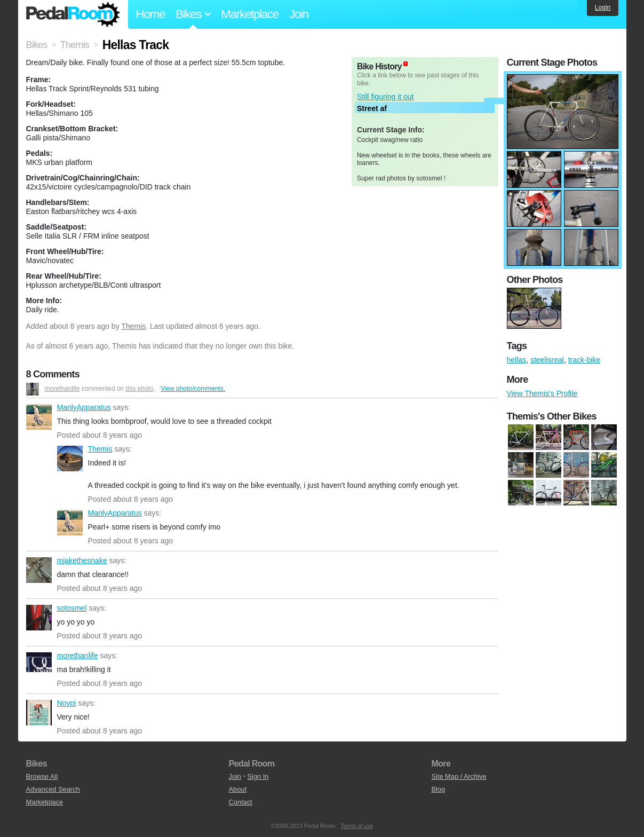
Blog (439, 789)
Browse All (42, 776)
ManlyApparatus (39, 417)
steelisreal (547, 360)
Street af (372, 108)
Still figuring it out (385, 97)
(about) (406, 64)
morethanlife (62, 389)
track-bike (585, 360)
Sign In (258, 776)
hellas (517, 360)
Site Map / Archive (459, 776)
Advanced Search (53, 789)
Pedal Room (73, 14)
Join (299, 14)
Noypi (39, 713)
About (238, 789)
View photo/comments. (193, 389)
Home (151, 14)
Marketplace (250, 14)
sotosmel (39, 618)
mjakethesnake (39, 570)
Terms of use (357, 826)
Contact (241, 802)
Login (603, 7)
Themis (133, 326)
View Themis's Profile (542, 393)
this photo (140, 389)
